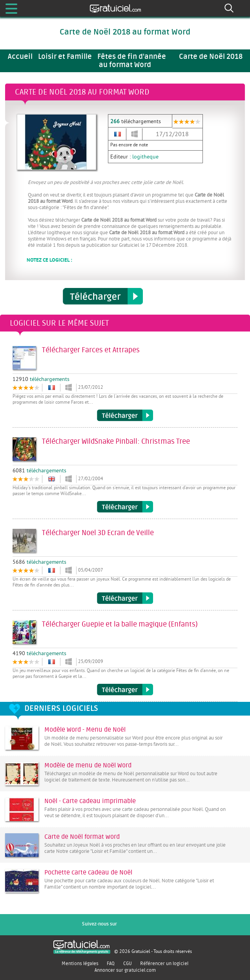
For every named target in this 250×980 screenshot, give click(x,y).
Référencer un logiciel (164, 964)
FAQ (111, 964)
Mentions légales (80, 964)
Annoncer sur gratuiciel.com (125, 970)
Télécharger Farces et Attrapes (125, 415)
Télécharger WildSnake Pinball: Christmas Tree (125, 507)
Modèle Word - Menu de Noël (85, 730)
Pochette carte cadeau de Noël (88, 873)
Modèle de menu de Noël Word (88, 765)
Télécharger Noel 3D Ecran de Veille (125, 598)
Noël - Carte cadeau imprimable (90, 801)
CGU (128, 964)
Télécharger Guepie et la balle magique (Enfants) (125, 690)
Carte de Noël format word (82, 837)
